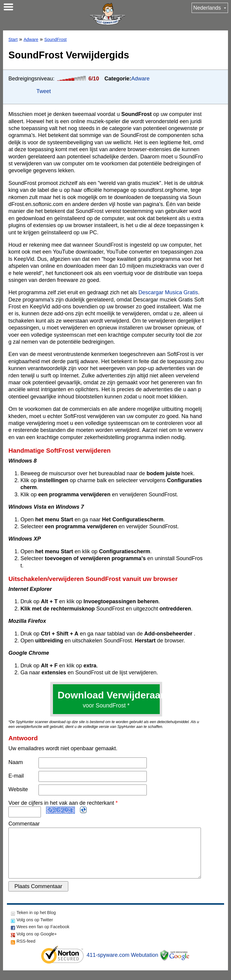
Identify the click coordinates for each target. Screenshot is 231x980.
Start (13, 39)
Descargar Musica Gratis (168, 292)
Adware (31, 39)
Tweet (44, 91)
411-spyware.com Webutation (122, 965)
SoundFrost (55, 39)
